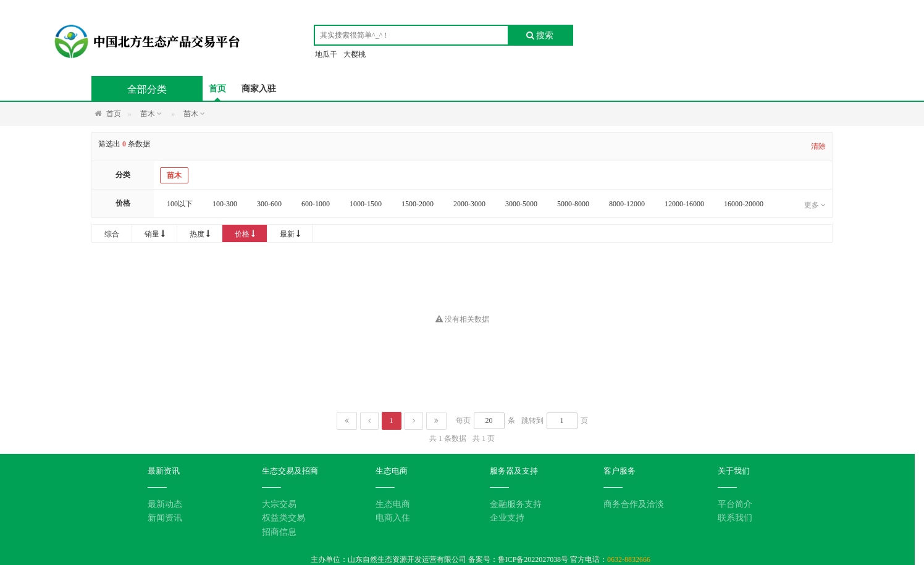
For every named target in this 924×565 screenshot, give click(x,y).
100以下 (180, 204)
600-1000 (316, 204)
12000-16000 (684, 204)
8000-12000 (627, 204)
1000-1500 (366, 204)
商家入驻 (259, 89)
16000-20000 (744, 204)
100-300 (225, 204)
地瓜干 (326, 54)
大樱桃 (355, 54)
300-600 (269, 204)
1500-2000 (418, 204)
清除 (818, 146)
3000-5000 (521, 204)
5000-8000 (573, 204)
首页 (217, 89)
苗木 (174, 175)
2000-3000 (469, 204)
